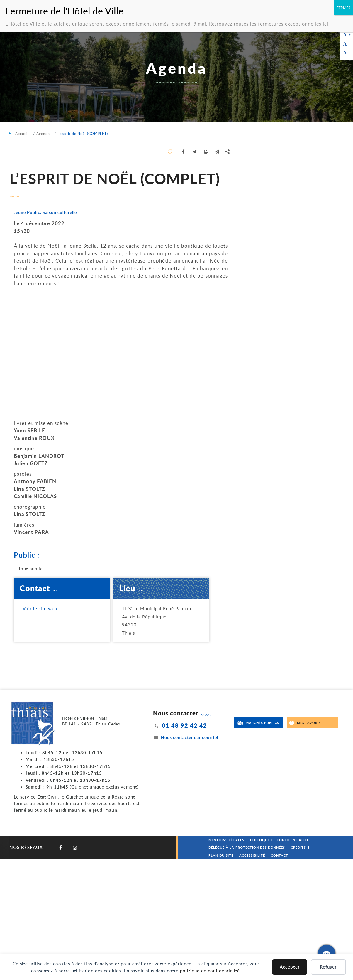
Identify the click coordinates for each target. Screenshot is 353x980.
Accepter (290, 967)
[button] (217, 152)
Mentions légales (226, 840)
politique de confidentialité (210, 971)
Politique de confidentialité (280, 840)
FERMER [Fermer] (344, 8)
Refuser (328, 967)
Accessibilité (252, 855)
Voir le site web (40, 608)
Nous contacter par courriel (186, 737)
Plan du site (221, 855)
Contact (280, 855)
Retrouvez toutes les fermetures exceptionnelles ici (269, 24)
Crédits (298, 847)
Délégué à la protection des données (247, 847)
